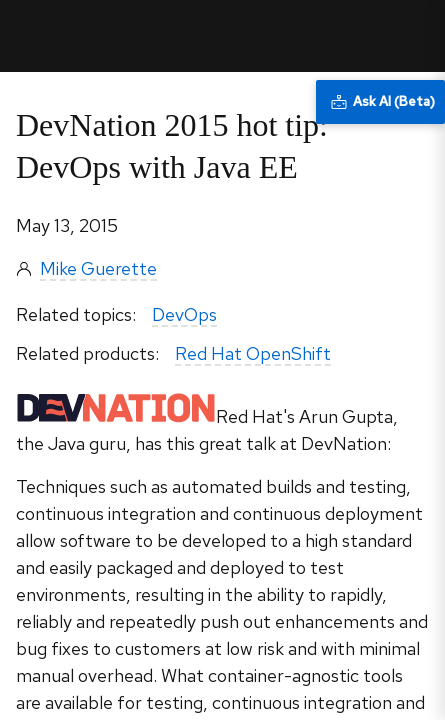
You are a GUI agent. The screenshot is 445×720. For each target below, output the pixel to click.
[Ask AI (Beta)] (380, 102)
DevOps (184, 314)
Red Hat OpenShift (253, 353)
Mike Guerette (98, 268)
